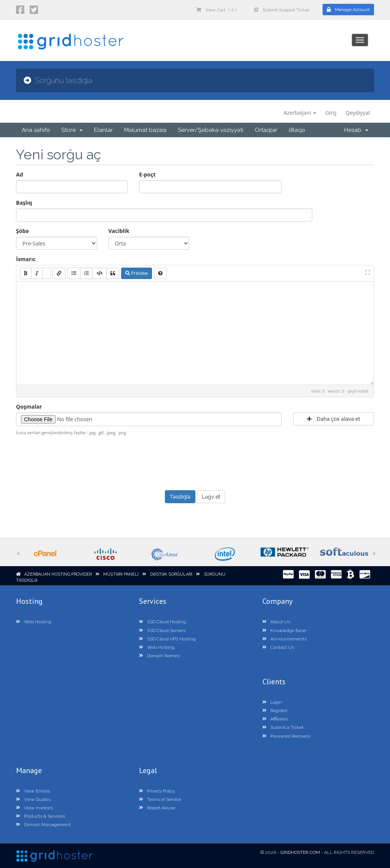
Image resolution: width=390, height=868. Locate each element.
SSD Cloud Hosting (163, 622)
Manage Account (348, 10)
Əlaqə (297, 130)
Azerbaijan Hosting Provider (58, 574)
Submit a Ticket (283, 727)
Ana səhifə (36, 130)
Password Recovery (286, 736)
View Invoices (34, 808)
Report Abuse (157, 808)
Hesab (356, 130)
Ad (20, 174)
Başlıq (24, 203)
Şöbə (22, 231)
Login (272, 702)
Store (72, 130)
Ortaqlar (266, 130)
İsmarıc (26, 259)
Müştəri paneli (121, 574)
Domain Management (43, 825)
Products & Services (41, 816)
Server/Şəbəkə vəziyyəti (211, 130)
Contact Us (278, 647)
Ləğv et (211, 497)
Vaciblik (119, 231)
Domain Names (159, 656)
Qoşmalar (29, 407)
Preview (137, 273)
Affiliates (275, 719)
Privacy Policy (157, 791)
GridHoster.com (300, 852)
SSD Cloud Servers (162, 631)
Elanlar (103, 130)
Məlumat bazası (145, 130)
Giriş (331, 113)
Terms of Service (160, 799)
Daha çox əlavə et (334, 419)
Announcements (285, 639)
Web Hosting (34, 622)
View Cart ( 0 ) (216, 10)
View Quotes (33, 799)
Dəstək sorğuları (171, 574)
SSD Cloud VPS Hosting (167, 639)
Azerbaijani (300, 113)
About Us (276, 622)
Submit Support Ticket (282, 10)
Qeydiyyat (358, 113)
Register (275, 711)
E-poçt (147, 174)
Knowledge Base (284, 631)
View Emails (33, 791)
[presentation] (195, 462)
